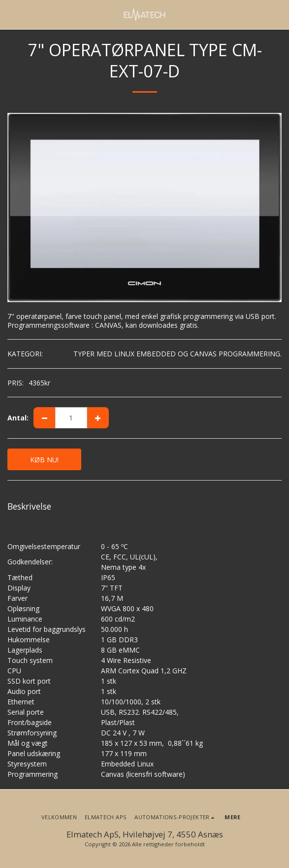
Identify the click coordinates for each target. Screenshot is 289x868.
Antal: (18, 418)
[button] (11, 14)
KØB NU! (44, 460)
